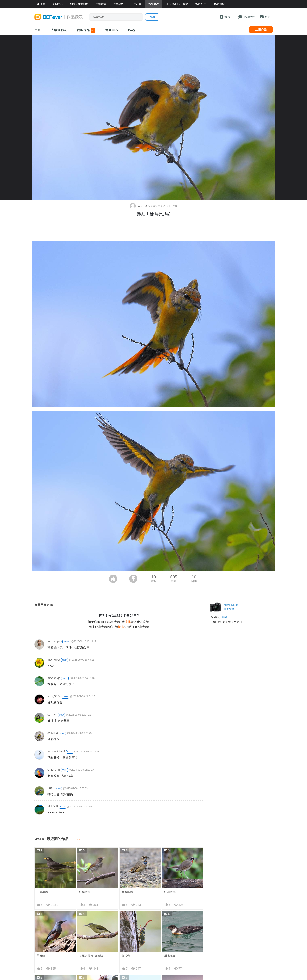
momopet (54, 659)
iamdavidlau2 (56, 751)
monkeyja (54, 678)
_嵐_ (51, 788)
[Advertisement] (153, 230)
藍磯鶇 (41, 956)
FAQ (131, 30)
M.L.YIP (53, 806)
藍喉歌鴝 (127, 892)
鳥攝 (224, 617)
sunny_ (52, 715)
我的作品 (86, 31)
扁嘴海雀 (170, 956)
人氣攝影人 (59, 30)
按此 (128, 622)
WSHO (139, 206)
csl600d (53, 733)
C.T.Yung (54, 770)
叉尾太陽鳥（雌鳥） (92, 956)
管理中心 (112, 30)
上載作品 (261, 30)
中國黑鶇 (42, 892)
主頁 (38, 30)
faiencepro (55, 641)
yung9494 (54, 696)
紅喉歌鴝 (170, 892)
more (79, 839)
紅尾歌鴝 (85, 892)
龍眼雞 (126, 956)
